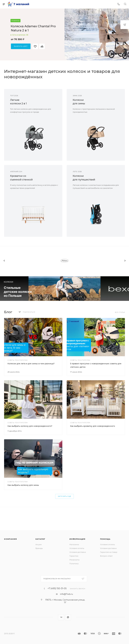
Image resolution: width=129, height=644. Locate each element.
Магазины (74, 544)
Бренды (39, 548)
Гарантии (74, 556)
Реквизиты (74, 560)
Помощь (105, 539)
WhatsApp (68, 617)
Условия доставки (78, 552)
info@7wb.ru (66, 594)
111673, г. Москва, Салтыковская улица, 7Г (65, 601)
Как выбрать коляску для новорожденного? (30, 426)
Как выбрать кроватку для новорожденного (93, 426)
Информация (77, 539)
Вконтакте (61, 617)
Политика (74, 564)
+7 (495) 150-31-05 (57, 588)
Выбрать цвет (21, 46)
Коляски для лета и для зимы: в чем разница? (31, 364)
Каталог (40, 539)
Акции (39, 544)
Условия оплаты (77, 548)
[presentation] (4, 261)
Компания (10, 539)
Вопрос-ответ (106, 556)
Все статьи (120, 312)
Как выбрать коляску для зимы (23, 485)
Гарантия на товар (109, 552)
